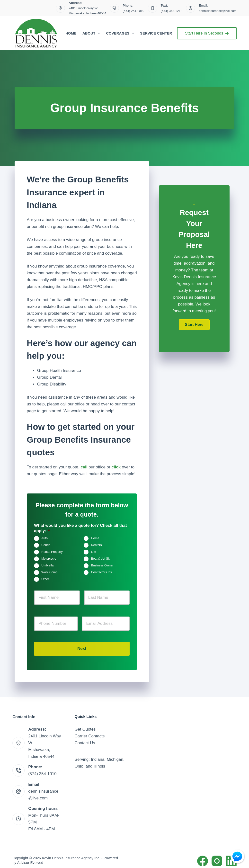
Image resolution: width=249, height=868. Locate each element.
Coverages (121, 33)
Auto (44, 538)
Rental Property (52, 552)
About (92, 33)
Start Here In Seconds (207, 33)
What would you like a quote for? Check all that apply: (80, 528)
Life (93, 552)
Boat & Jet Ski (101, 559)
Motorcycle (49, 559)
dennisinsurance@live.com (218, 11)
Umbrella (47, 566)
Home (71, 33)
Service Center (156, 33)
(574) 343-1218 (172, 11)
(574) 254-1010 (133, 11)
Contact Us (85, 738)
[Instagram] (217, 857)
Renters (96, 545)
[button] (194, 325)
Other (45, 579)
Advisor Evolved (30, 858)
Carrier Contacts (90, 732)
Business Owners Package (106, 566)
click (116, 467)
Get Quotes (85, 725)
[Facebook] (203, 857)
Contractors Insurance (106, 573)
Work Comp (49, 573)
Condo (46, 545)
